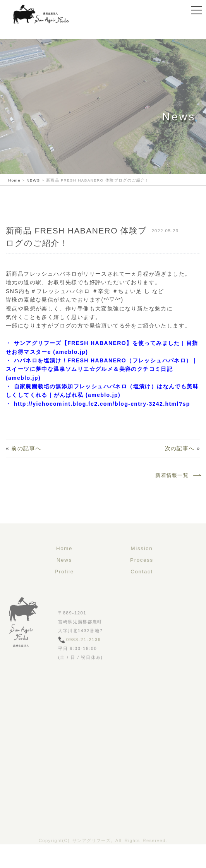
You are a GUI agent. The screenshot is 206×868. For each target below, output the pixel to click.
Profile (64, 585)
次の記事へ (180, 448)
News (64, 573)
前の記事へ (26, 448)
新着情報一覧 (178, 475)
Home (64, 562)
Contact (142, 585)
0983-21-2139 (84, 653)
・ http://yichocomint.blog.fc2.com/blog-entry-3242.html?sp (98, 404)
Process (142, 573)
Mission (142, 562)
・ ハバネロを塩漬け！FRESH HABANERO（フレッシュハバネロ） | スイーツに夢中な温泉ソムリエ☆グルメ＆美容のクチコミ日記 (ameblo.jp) (101, 369)
